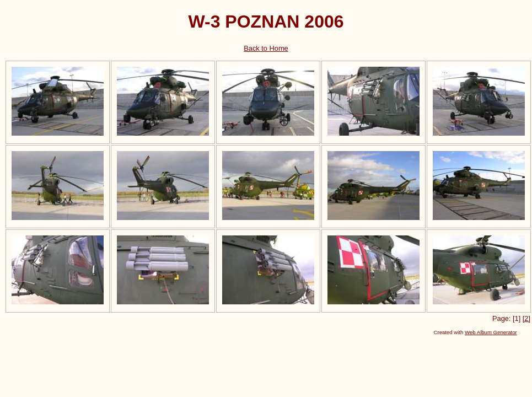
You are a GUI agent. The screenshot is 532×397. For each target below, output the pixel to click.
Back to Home (266, 48)
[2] (526, 318)
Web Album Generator (491, 332)
